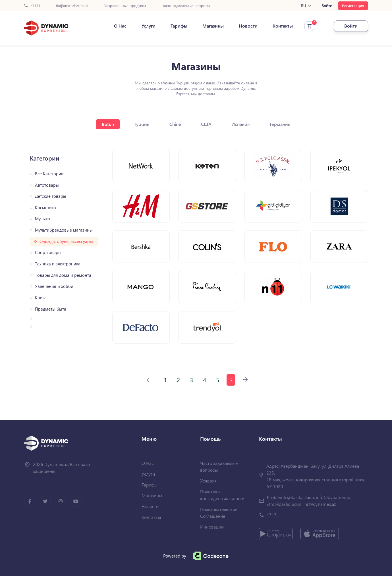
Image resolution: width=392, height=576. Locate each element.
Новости (248, 26)
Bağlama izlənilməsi (72, 6)
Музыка (42, 219)
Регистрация (353, 6)
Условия (208, 481)
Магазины (213, 26)
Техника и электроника (58, 264)
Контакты (283, 26)
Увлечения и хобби (54, 286)
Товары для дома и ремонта (63, 275)
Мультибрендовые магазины (64, 230)
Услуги (149, 26)
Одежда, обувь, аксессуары (66, 241)
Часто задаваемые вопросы (186, 6)
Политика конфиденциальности (222, 495)
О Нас (120, 26)
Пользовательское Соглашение (219, 512)
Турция (142, 124)
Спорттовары (48, 252)
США (206, 124)
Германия (280, 124)
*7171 (32, 6)
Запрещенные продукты (125, 6)
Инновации (212, 527)
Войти (327, 6)
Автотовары (47, 185)
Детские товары (51, 196)
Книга (41, 298)
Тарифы (179, 26)
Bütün (108, 124)
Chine (175, 124)
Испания (241, 124)
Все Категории (49, 174)
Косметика (45, 208)
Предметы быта (51, 309)
